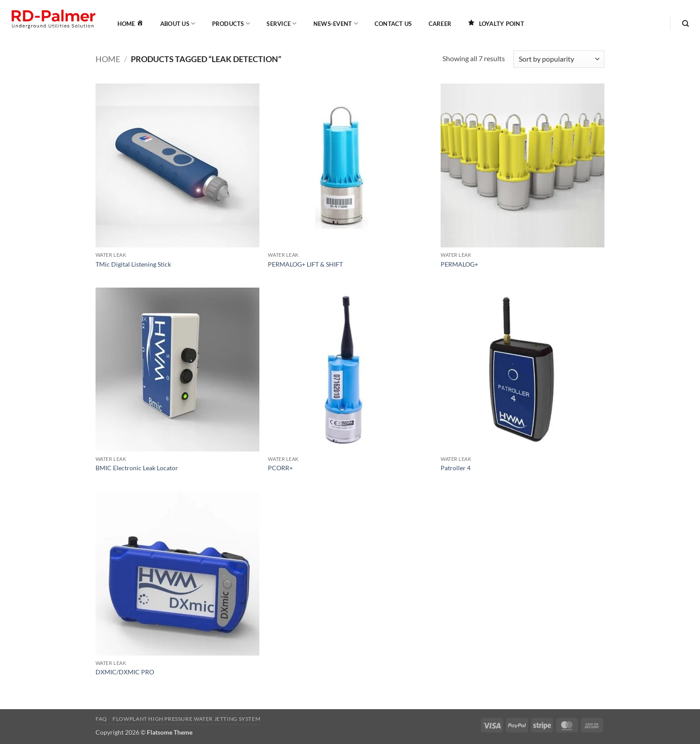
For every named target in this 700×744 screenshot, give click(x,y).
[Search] (685, 24)
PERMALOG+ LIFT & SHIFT (305, 264)
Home (108, 59)
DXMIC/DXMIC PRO (125, 672)
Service (281, 23)
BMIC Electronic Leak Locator (137, 468)
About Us (178, 23)
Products (231, 23)
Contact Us (393, 24)
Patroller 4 (456, 468)
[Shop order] (559, 59)
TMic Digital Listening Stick (133, 264)
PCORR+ (280, 468)
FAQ (101, 719)
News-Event (336, 23)
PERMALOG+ (459, 264)
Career (440, 24)
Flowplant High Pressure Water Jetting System (186, 719)
